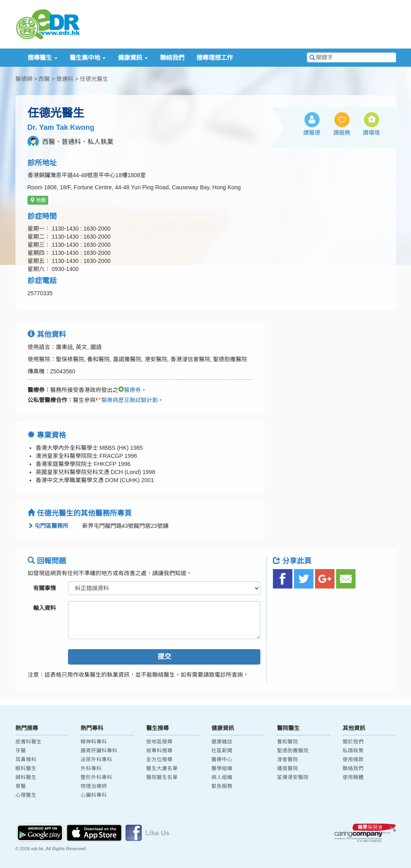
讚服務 (342, 133)
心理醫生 (26, 795)
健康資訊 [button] (133, 58)
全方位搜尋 (159, 760)
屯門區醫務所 (48, 526)
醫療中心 (222, 760)
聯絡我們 (172, 58)
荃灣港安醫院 (293, 777)
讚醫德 (312, 133)
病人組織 (222, 777)
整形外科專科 (96, 777)
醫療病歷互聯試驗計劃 (127, 400)
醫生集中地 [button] (88, 58)
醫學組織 (222, 768)
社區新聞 (222, 751)
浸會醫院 (287, 760)
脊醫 (21, 786)
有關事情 (45, 588)
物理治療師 (94, 786)
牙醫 (21, 751)
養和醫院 (287, 742)
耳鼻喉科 (26, 760)
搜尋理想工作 (215, 58)
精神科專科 (94, 742)
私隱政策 (353, 751)
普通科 (65, 79)
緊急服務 (222, 786)
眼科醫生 (26, 768)
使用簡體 (353, 777)
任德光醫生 (94, 79)
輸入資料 (45, 608)
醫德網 (24, 79)
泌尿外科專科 (96, 760)
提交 (164, 657)
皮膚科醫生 (29, 742)
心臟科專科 (94, 795)
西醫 (44, 79)
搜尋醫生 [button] (43, 58)
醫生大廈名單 (162, 768)
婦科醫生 (26, 777)
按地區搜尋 (159, 742)
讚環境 (371, 133)
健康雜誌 (222, 742)
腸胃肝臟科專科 (99, 751)
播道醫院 (287, 768)
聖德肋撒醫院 (293, 751)
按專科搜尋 (159, 751)
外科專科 (91, 768)
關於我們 (353, 742)
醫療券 (130, 390)
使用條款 (353, 760)
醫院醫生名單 (162, 777)
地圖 (38, 200)
